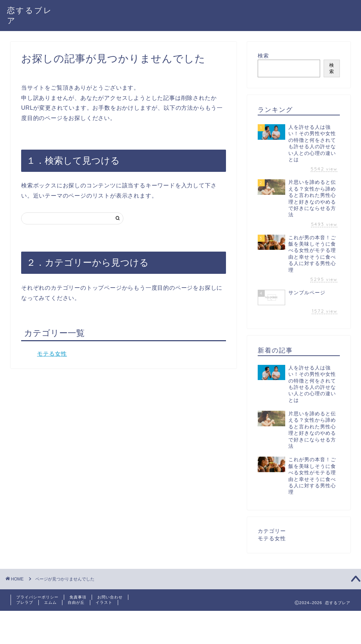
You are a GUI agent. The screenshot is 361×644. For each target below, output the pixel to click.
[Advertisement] (128, 627)
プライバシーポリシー (37, 597)
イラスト (104, 602)
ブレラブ (25, 602)
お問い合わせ (110, 597)
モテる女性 (52, 354)
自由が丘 (76, 602)
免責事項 (78, 597)
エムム (50, 602)
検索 (263, 56)
